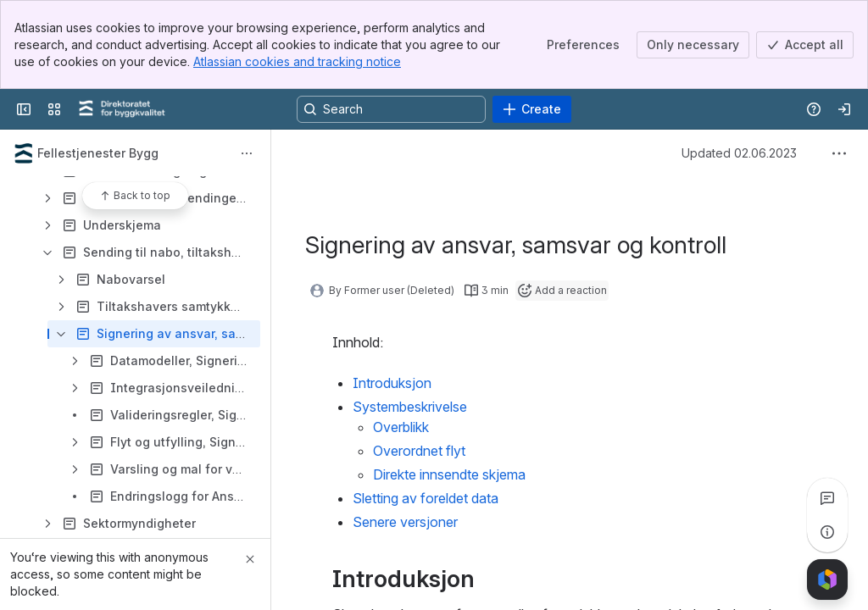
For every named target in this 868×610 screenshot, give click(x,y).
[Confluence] (122, 109)
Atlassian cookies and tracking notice (297, 61)
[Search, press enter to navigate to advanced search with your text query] (391, 109)
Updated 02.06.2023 (739, 153)
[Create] (532, 109)
